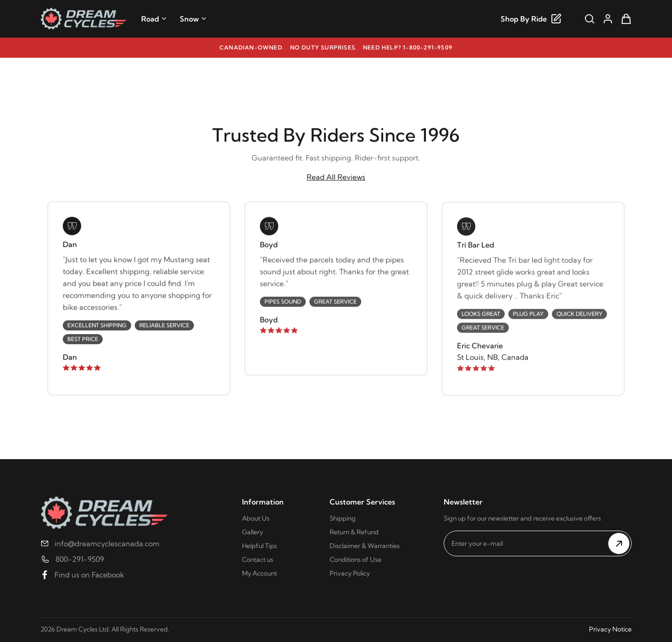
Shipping (343, 518)
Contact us (258, 560)
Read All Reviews (336, 177)
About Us (256, 518)
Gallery (253, 532)
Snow (193, 19)
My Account (259, 573)
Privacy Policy (350, 573)
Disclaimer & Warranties (365, 546)
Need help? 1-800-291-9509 (408, 47)
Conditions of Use (355, 560)
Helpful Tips (259, 546)
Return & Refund (354, 532)
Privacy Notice (610, 629)
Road (154, 19)
